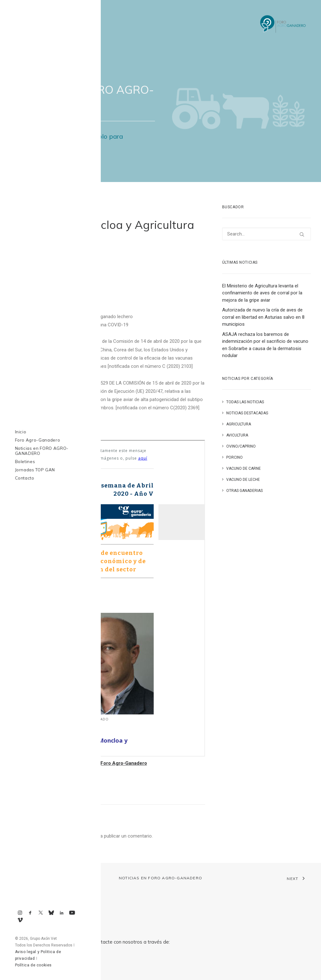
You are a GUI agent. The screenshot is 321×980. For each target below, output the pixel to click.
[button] (302, 234)
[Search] (266, 234)
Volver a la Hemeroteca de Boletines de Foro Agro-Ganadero (79, 763)
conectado (81, 836)
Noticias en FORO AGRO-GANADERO (160, 878)
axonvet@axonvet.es (48, 964)
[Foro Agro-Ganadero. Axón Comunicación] (283, 24)
